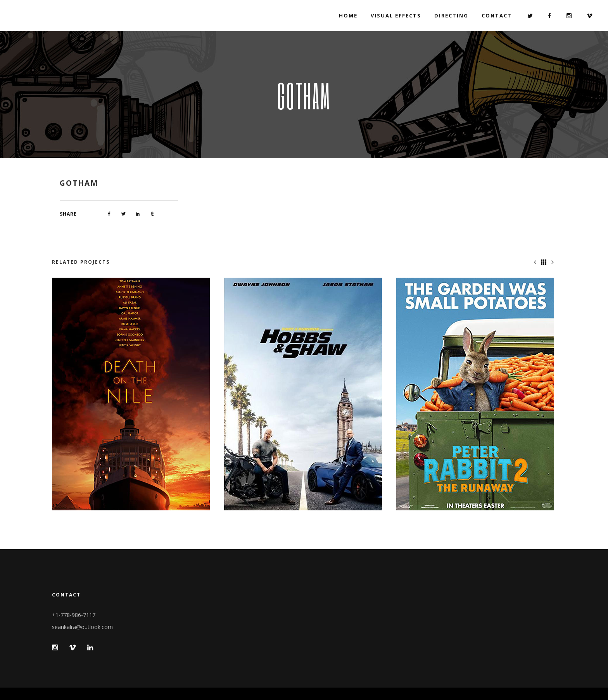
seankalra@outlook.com (82, 627)
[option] (132, 394)
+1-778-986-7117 (74, 615)
